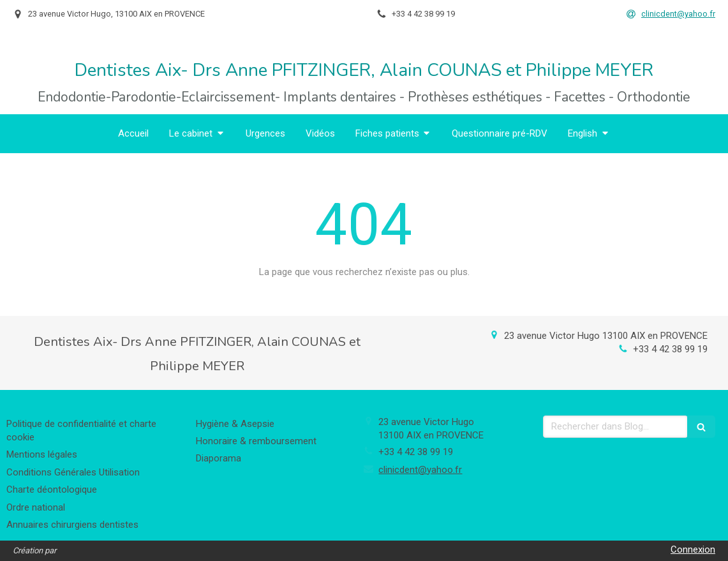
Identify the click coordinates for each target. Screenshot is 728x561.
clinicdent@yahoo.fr (420, 470)
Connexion (693, 550)
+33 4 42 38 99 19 (670, 349)
